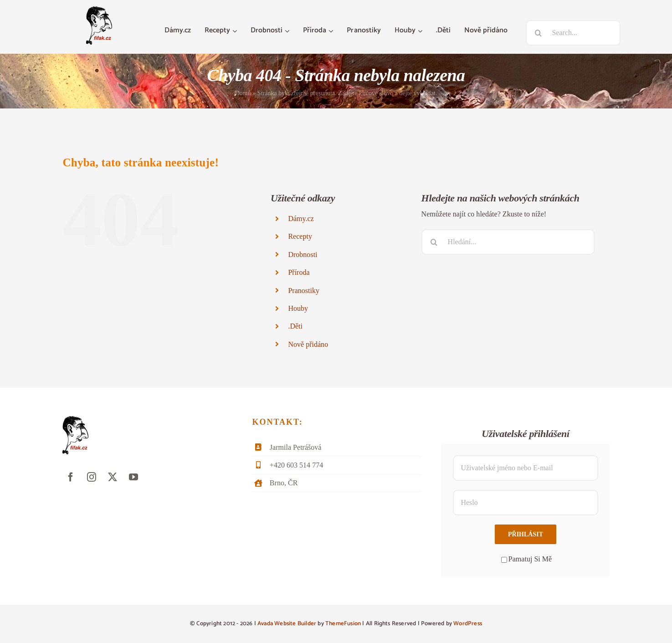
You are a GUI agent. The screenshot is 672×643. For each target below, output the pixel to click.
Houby (298, 308)
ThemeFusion (343, 624)
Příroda (299, 272)
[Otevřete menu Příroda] (332, 31)
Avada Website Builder (287, 624)
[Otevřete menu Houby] (421, 31)
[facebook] (71, 477)
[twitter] (113, 477)
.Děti (295, 326)
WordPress (468, 624)
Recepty (300, 236)
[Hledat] (539, 33)
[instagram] (92, 477)
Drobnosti (303, 255)
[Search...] (573, 33)
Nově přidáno (308, 344)
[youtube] (133, 477)
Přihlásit (526, 534)
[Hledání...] (508, 242)
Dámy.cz (301, 219)
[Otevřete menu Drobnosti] (288, 31)
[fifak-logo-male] (99, 10)
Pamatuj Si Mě (526, 559)
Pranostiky (304, 291)
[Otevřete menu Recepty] (236, 31)
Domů (243, 93)
